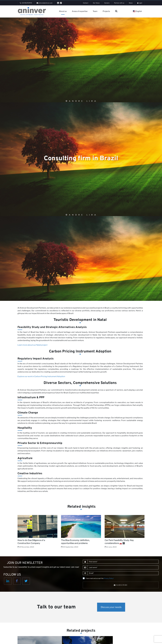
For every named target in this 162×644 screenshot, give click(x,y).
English (137, 11)
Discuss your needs (111, 607)
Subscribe (121, 585)
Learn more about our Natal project (32, 345)
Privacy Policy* (109, 578)
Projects (106, 11)
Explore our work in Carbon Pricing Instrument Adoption (41, 376)
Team (95, 11)
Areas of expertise (80, 11)
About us (63, 11)
